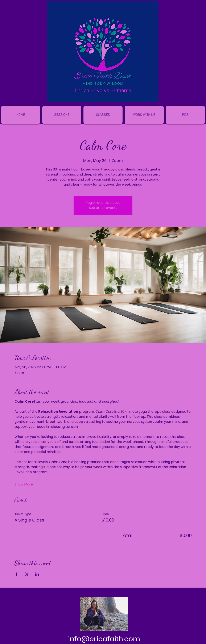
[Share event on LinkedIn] (37, 574)
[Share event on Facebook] (17, 574)
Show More (24, 484)
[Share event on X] (27, 574)
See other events (103, 208)
